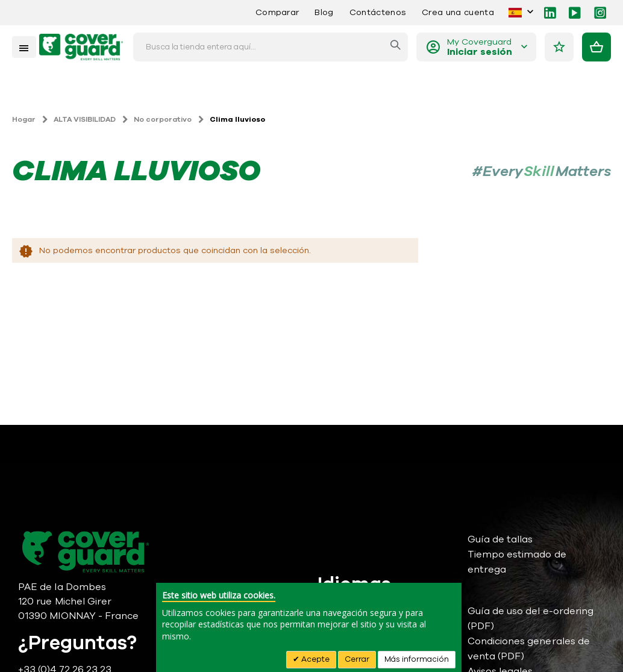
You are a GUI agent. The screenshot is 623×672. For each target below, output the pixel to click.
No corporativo (163, 119)
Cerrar (357, 659)
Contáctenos (378, 12)
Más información (417, 659)
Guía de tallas (500, 539)
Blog (324, 12)
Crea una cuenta (458, 12)
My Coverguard (480, 47)
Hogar (24, 119)
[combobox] (271, 47)
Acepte (315, 659)
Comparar (277, 12)
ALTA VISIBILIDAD (85, 119)
